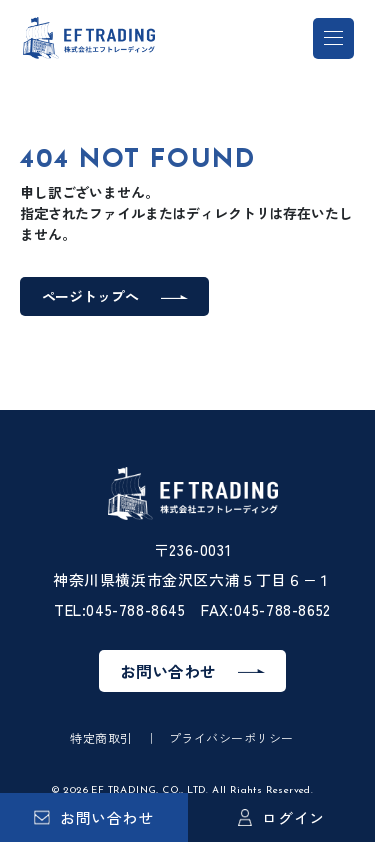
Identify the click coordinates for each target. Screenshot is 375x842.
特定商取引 (101, 737)
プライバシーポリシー (231, 737)
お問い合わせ (94, 817)
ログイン (281, 817)
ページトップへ (90, 296)
